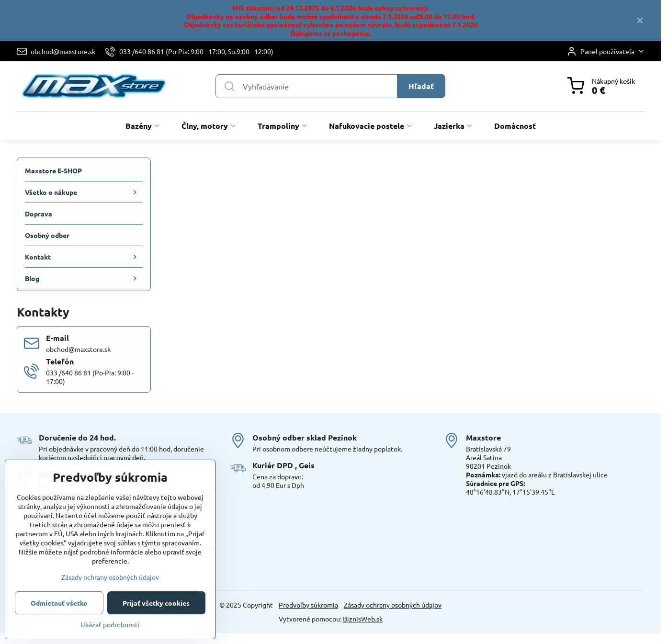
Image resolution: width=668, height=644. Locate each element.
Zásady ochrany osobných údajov (393, 605)
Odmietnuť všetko (59, 603)
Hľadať (421, 86)
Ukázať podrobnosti (110, 624)
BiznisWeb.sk (363, 619)
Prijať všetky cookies (156, 603)
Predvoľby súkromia (308, 605)
